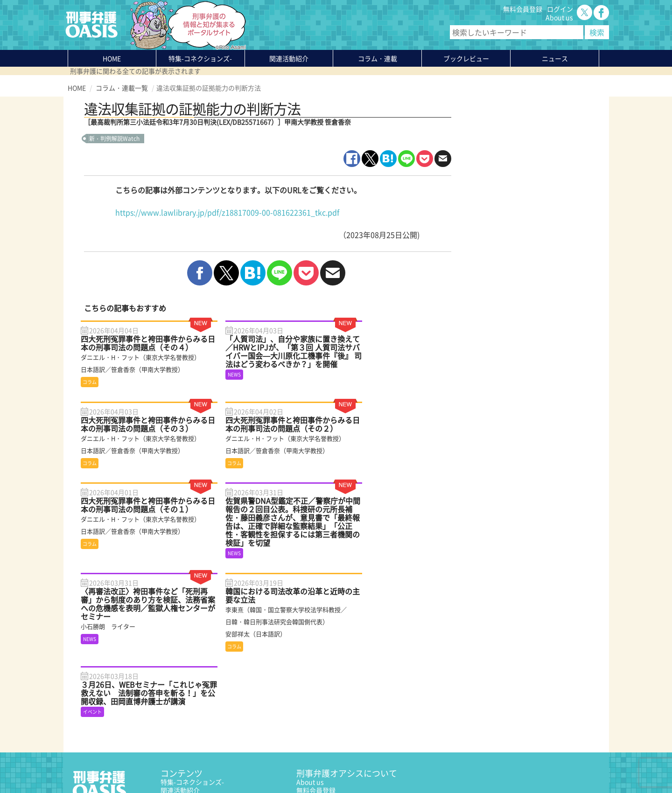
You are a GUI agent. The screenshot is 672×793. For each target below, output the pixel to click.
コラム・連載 (180, 696)
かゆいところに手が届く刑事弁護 (210, 738)
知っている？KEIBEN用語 (198, 722)
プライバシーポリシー (100, 764)
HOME (112, 58)
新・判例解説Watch (114, 139)
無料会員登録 (523, 9)
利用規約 (147, 764)
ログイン (560, 9)
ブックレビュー (466, 58)
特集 (200, 58)
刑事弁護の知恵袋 (187, 730)
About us (559, 17)
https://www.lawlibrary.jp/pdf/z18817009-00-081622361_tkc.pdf (227, 212)
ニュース (174, 713)
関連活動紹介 (289, 58)
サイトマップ (182, 764)
